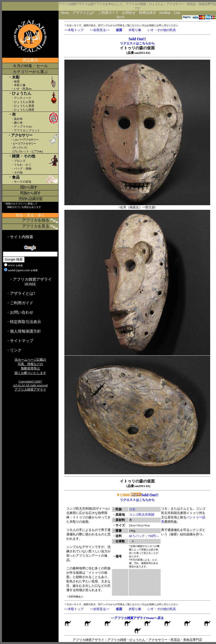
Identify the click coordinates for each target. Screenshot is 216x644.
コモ (132, 509)
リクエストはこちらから (137, 43)
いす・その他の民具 (162, 30)
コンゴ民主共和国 (142, 515)
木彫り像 (135, 30)
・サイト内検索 (20, 237)
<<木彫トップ (74, 30)
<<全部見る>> (100, 30)
